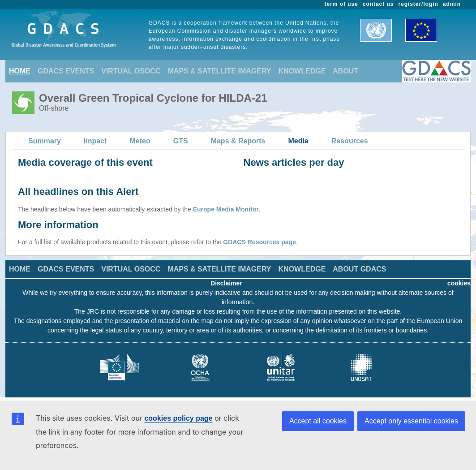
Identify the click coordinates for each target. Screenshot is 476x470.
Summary (45, 141)
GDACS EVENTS (66, 71)
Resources (350, 141)
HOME (20, 71)
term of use (341, 4)
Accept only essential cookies (411, 421)
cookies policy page (178, 418)
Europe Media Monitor (226, 209)
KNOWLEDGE (302, 71)
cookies (459, 283)
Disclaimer (226, 283)
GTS (181, 141)
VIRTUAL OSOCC (131, 71)
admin (452, 4)
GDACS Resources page (259, 242)
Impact (95, 141)
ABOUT (345, 71)
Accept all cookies (318, 421)
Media (298, 141)
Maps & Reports (238, 141)
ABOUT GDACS (359, 269)
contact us (378, 4)
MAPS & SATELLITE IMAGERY (219, 71)
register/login (418, 4)
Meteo (140, 141)
